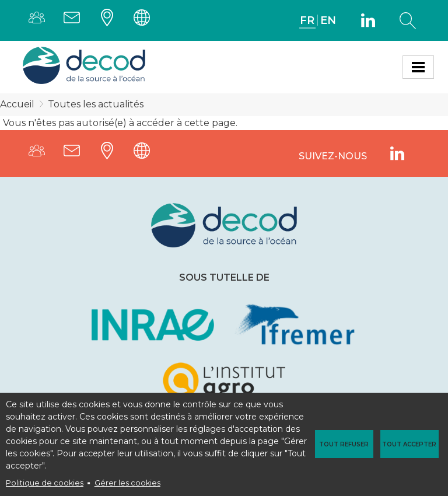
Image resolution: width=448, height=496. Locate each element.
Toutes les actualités (96, 104)
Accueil (17, 104)
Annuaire (40, 20)
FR (307, 20)
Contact (75, 20)
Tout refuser (344, 444)
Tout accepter (409, 444)
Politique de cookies (45, 483)
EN (328, 20)
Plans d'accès (110, 20)
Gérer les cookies (127, 483)
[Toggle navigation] (419, 67)
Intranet (145, 20)
